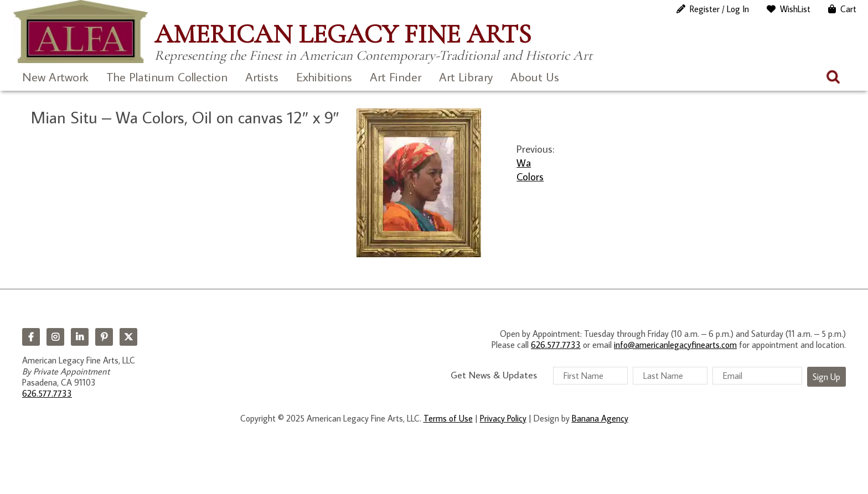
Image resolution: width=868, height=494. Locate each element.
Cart (848, 9)
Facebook (31, 337)
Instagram (55, 337)
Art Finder (396, 77)
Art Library (466, 77)
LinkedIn (80, 337)
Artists (262, 77)
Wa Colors (530, 169)
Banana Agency (600, 418)
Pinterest (104, 337)
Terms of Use (448, 418)
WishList (795, 9)
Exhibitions (324, 77)
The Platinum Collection (167, 77)
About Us (535, 77)
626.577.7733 (47, 393)
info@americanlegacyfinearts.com (675, 345)
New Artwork (55, 77)
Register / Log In (719, 9)
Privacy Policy (503, 418)
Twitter (128, 337)
